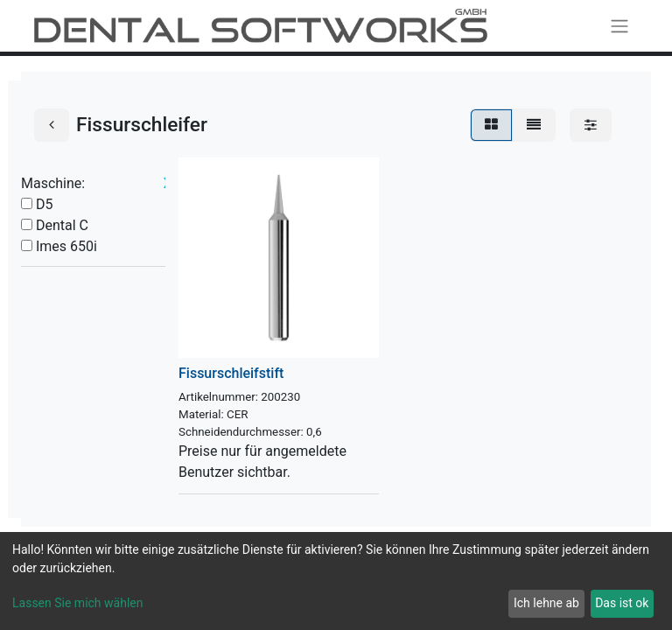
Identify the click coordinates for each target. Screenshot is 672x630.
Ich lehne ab (546, 603)
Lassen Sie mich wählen (77, 603)
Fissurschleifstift (231, 373)
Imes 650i (66, 246)
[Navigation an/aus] (619, 26)
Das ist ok (622, 603)
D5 (45, 204)
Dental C (62, 225)
